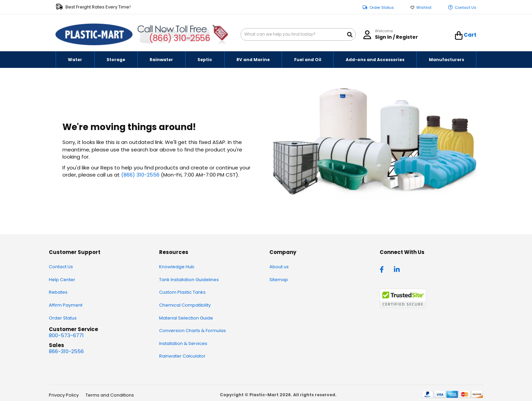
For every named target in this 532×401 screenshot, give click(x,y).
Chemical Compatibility (185, 305)
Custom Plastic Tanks (182, 292)
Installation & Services (183, 343)
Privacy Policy (64, 395)
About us (279, 267)
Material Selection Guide (186, 318)
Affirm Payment (66, 305)
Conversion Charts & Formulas (193, 331)
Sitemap (279, 280)
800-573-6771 (66, 335)
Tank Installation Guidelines (189, 280)
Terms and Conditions (110, 395)
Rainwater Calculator (182, 356)
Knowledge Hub (177, 267)
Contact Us (465, 8)
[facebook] (383, 269)
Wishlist (424, 8)
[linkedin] (398, 269)
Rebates (58, 292)
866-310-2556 (66, 351)
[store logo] (94, 35)
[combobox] (298, 34)
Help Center (62, 280)
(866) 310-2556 (180, 38)
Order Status (382, 8)
